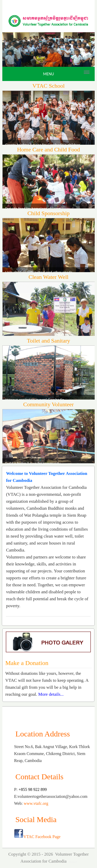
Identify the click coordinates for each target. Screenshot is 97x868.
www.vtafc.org (36, 803)
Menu (48, 74)
